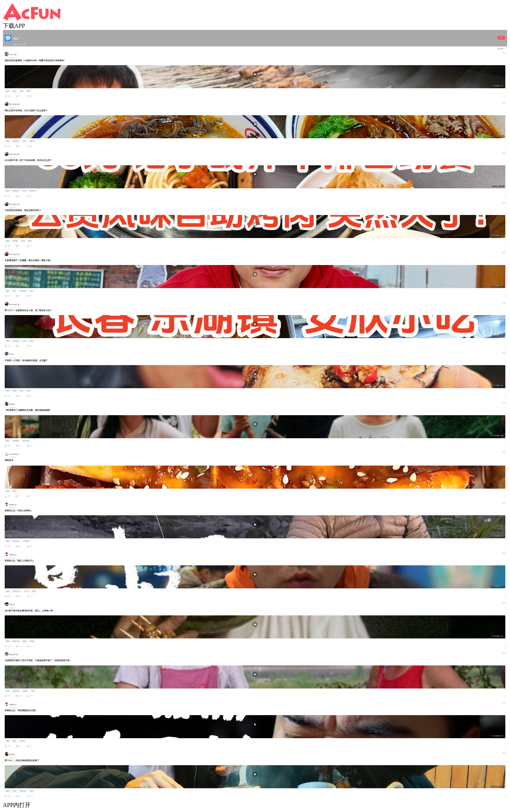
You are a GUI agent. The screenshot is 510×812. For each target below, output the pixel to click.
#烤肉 (28, 91)
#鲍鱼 (28, 391)
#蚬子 (22, 391)
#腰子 (14, 291)
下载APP (14, 26)
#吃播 (31, 791)
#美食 (14, 91)
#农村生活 (26, 441)
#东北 (31, 291)
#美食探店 (16, 141)
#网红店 (32, 141)
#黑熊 (14, 741)
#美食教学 (16, 691)
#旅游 (31, 341)
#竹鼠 (33, 691)
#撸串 (34, 591)
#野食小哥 (16, 641)
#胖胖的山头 (17, 591)
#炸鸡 (24, 141)
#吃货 (14, 391)
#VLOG (26, 591)
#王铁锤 (22, 741)
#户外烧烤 (26, 541)
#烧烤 (8, 91)
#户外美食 (16, 541)
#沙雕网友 (16, 441)
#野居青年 (23, 791)
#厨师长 (25, 691)
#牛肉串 (32, 641)
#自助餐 (15, 241)
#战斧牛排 (33, 191)
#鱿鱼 (14, 491)
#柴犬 (22, 91)
